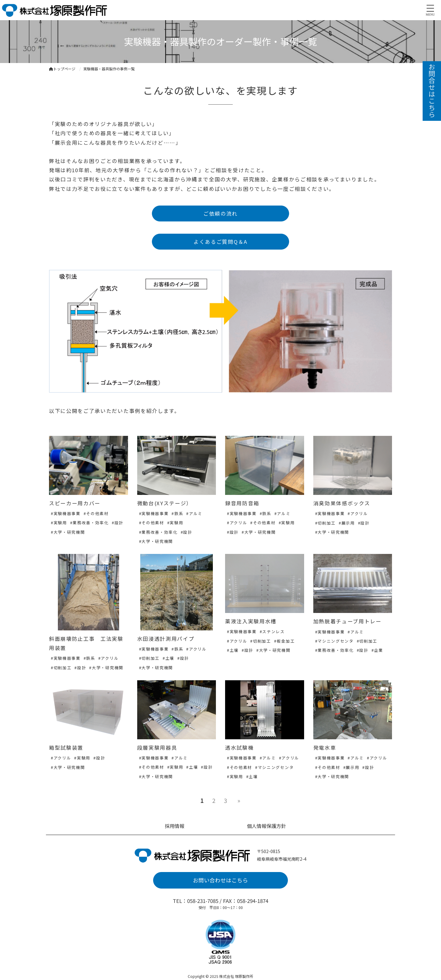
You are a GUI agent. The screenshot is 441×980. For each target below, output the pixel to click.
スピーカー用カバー (75, 503)
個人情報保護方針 (266, 826)
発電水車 (325, 748)
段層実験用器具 (157, 748)
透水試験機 (239, 748)
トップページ (62, 69)
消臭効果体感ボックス (342, 503)
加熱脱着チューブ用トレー (347, 621)
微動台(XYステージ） (165, 503)
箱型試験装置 (66, 748)
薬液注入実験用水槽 (251, 621)
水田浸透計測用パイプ (166, 639)
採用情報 (175, 826)
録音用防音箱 (242, 503)
